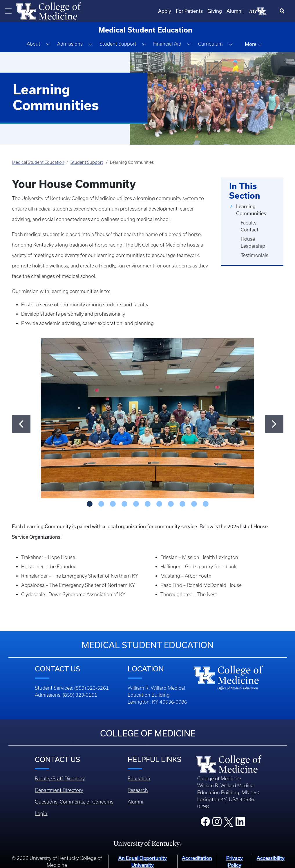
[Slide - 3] (124, 504)
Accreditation (197, 858)
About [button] (34, 44)
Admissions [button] (70, 44)
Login (41, 813)
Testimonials (255, 255)
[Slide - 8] (182, 504)
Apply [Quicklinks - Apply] (165, 11)
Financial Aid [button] (167, 44)
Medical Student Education (38, 162)
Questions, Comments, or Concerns (74, 802)
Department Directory (59, 790)
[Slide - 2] (113, 504)
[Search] (283, 11)
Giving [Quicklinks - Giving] (215, 11)
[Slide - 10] (206, 504)
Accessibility (271, 858)
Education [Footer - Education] (139, 779)
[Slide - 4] (136, 504)
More (254, 44)
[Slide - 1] (101, 504)
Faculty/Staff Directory (60, 779)
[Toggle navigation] (8, 11)
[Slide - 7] (171, 504)
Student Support (87, 162)
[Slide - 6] (159, 504)
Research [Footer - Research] (138, 790)
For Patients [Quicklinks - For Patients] (189, 11)
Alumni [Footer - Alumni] (135, 802)
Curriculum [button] (210, 44)
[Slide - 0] (90, 504)
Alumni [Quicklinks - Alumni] (235, 11)
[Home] (49, 10)
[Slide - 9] (194, 504)
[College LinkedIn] (240, 823)
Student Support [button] (118, 44)
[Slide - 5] (148, 504)
